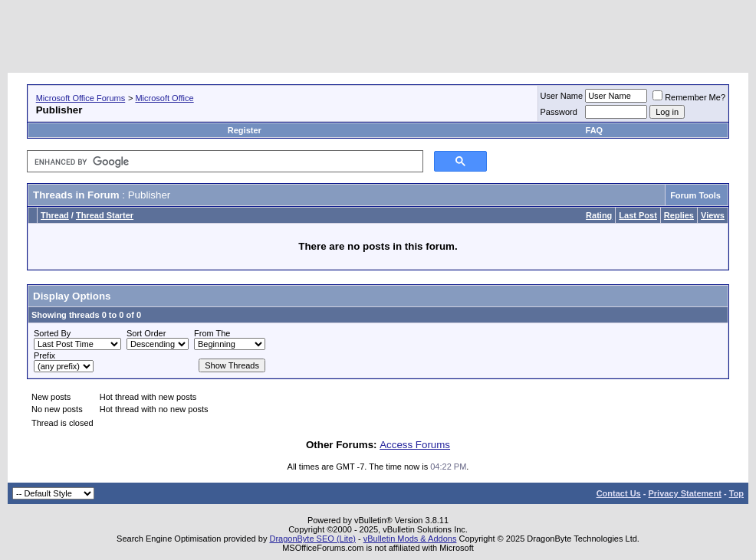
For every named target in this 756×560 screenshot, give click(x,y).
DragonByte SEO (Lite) (312, 539)
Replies (679, 215)
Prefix (44, 355)
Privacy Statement (684, 493)
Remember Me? (689, 97)
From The (212, 333)
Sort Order (146, 333)
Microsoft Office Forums (81, 98)
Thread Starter (105, 215)
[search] (224, 162)
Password (559, 112)
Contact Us (619, 493)
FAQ (595, 130)
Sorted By (52, 333)
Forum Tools (695, 195)
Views (713, 215)
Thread (55, 215)
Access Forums (415, 445)
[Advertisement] (469, 38)
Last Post (638, 215)
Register (245, 130)
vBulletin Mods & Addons (410, 539)
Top (736, 493)
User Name (562, 96)
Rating (599, 215)
